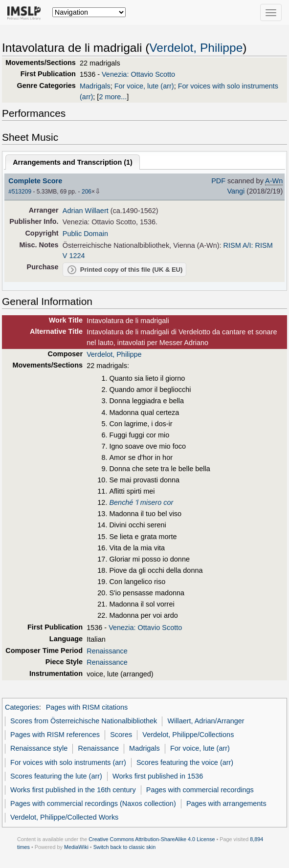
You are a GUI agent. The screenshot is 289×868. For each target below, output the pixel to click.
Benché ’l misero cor (141, 502)
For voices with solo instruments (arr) (68, 762)
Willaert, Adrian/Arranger (206, 721)
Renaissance (107, 651)
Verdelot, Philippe (196, 48)
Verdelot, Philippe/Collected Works (64, 817)
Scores (121, 735)
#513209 (20, 192)
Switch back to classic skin (125, 847)
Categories (22, 707)
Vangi (236, 191)
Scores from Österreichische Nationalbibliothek (84, 721)
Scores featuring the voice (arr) (185, 762)
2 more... (113, 97)
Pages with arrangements (226, 803)
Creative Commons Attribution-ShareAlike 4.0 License (152, 839)
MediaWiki (76, 847)
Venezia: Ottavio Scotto (138, 74)
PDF (218, 181)
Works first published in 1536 (158, 776)
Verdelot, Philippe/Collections (188, 735)
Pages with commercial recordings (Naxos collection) (93, 803)
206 (87, 192)
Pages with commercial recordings (200, 790)
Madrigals (95, 86)
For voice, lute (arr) (144, 86)
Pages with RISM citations (87, 707)
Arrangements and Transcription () (73, 162)
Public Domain (85, 234)
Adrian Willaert (86, 211)
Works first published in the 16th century (73, 790)
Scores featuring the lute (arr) (56, 776)
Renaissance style (39, 748)
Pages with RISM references (55, 735)
